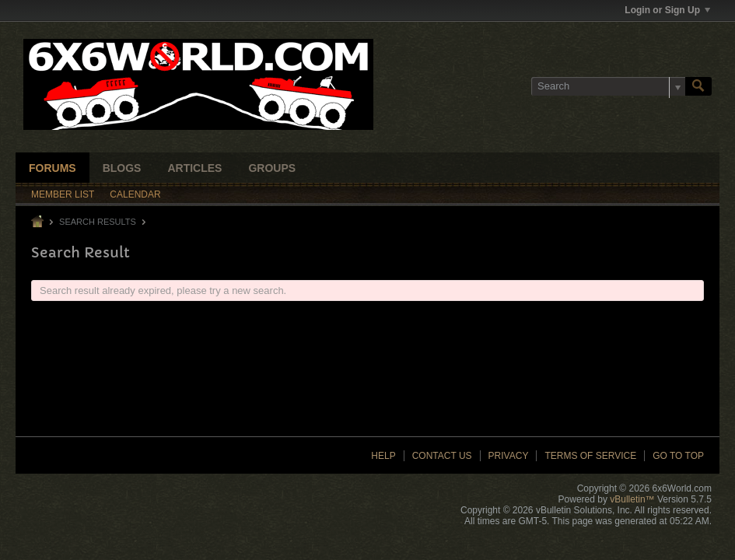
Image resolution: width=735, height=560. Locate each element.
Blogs (122, 168)
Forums (52, 168)
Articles (194, 168)
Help (383, 456)
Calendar (135, 194)
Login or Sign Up (667, 10)
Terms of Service (590, 456)
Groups (272, 168)
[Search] (608, 86)
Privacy (509, 456)
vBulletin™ (632, 499)
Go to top (678, 456)
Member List (63, 194)
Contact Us (442, 456)
